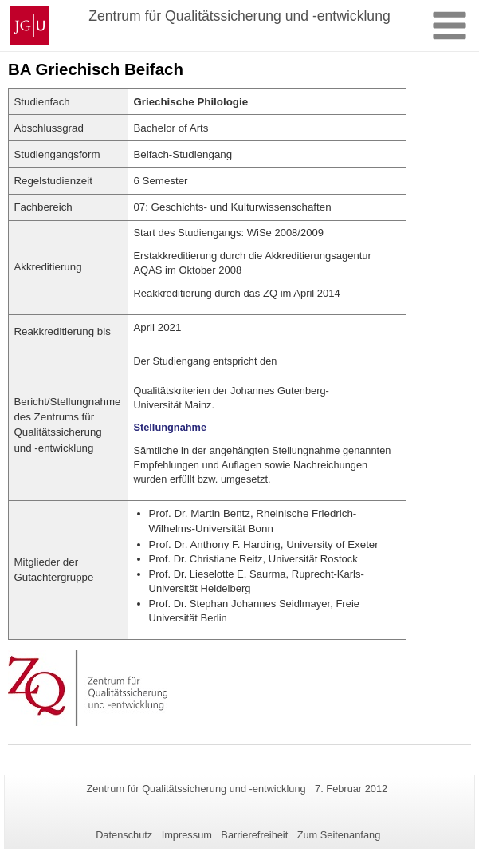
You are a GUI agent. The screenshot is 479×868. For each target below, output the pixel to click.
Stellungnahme (170, 427)
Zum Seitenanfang (339, 835)
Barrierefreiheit (254, 835)
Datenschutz (124, 835)
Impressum (187, 835)
